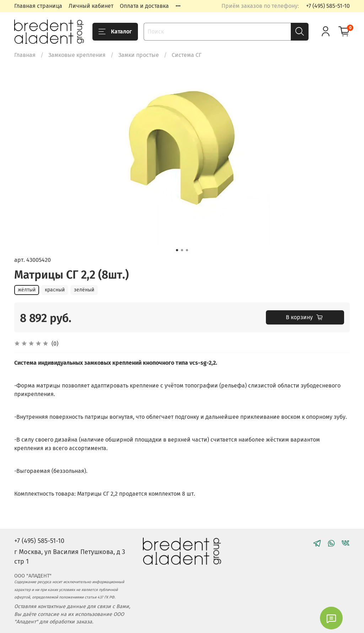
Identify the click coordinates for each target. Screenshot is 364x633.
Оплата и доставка (144, 6)
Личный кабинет (91, 6)
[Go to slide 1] (177, 250)
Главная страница (38, 6)
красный (55, 290)
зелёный (84, 290)
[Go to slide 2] (182, 250)
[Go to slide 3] (187, 250)
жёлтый (27, 290)
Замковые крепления (77, 55)
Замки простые (139, 55)
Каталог (115, 32)
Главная (25, 55)
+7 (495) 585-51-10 (328, 6)
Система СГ (187, 55)
